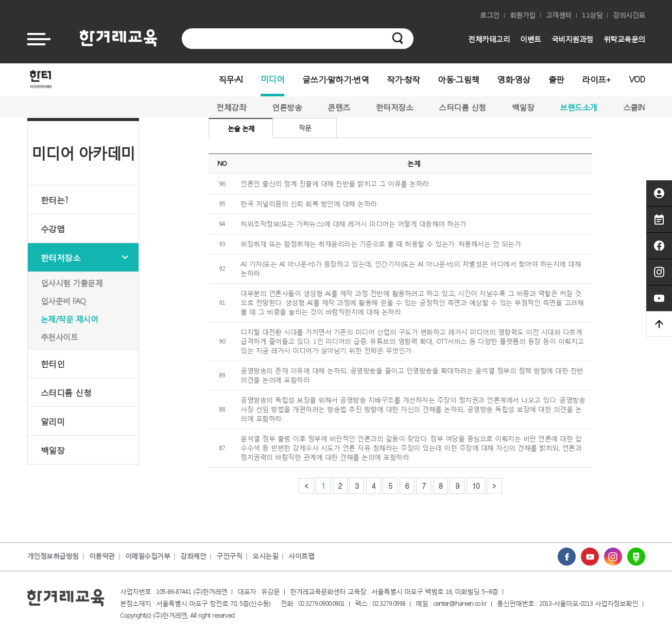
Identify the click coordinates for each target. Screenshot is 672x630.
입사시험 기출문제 (72, 283)
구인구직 (229, 556)
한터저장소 (395, 107)
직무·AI (231, 79)
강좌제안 (193, 556)
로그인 (490, 15)
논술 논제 (241, 129)
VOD (637, 79)
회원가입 (523, 15)
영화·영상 (514, 79)
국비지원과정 (572, 39)
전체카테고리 (489, 39)
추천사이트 (59, 337)
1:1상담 (592, 15)
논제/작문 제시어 (70, 319)
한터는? (54, 200)
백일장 (523, 107)
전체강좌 (231, 107)
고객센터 (559, 15)
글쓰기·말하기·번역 (335, 79)
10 (476, 486)
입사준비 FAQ (63, 301)
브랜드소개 (579, 107)
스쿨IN (634, 107)
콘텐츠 (339, 107)
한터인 (53, 363)
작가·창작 (403, 79)
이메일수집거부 (148, 556)
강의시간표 (629, 15)
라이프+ (596, 79)
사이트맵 (301, 556)
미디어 (272, 79)
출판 (556, 79)
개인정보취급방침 (53, 556)
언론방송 (287, 107)
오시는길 (265, 556)
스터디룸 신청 (462, 107)
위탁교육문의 (624, 39)
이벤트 (531, 39)
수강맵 (53, 228)
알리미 (53, 421)
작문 (305, 128)
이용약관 (102, 556)
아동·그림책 (458, 79)
